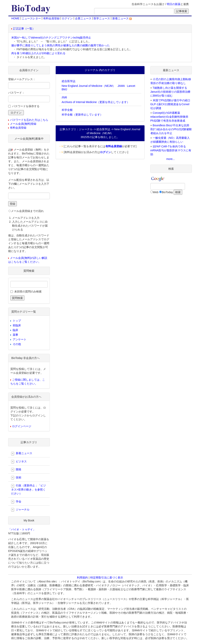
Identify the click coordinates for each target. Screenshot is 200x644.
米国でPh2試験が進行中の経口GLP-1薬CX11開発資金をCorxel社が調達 (170, 104)
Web (156, 192)
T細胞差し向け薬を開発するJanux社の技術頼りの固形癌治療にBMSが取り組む (170, 92)
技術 (16, 478)
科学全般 (67, 110)
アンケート (20, 339)
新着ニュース (122, 18)
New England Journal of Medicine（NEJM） (89, 86)
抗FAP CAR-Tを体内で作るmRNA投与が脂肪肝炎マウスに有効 (171, 150)
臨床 (15, 330)
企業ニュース (83, 18)
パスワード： (16, 93)
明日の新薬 (174, 4)
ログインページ (22, 426)
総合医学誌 (69, 81)
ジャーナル (20, 510)
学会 (16, 502)
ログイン (67, 18)
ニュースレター (31, 18)
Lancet (131, 86)
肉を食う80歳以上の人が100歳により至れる (38, 53)
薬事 (15, 335)
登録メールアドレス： (22, 79)
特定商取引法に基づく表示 (107, 578)
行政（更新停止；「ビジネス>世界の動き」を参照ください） (29, 489)
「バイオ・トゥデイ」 (22, 529)
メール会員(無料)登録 (23, 124)
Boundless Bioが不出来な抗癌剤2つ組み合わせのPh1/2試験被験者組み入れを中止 (171, 129)
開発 (16, 470)
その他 (17, 344)
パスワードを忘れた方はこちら (29, 120)
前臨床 (17, 325)
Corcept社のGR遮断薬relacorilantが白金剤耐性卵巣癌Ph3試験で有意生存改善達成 (169, 117)
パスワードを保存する (26, 106)
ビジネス (19, 462)
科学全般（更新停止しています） (82, 115)
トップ (17, 321)
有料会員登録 (51, 18)
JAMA (121, 86)
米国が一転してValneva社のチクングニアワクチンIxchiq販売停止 (51, 38)
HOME (15, 18)
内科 (64, 97)
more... (171, 159)
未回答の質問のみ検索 (28, 292)
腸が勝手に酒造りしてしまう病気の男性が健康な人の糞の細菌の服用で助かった (61, 45)
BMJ (64, 89)
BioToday (167, 192)
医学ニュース (102, 18)
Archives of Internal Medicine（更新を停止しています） (96, 102)
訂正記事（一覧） (24, 29)
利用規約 (82, 578)
